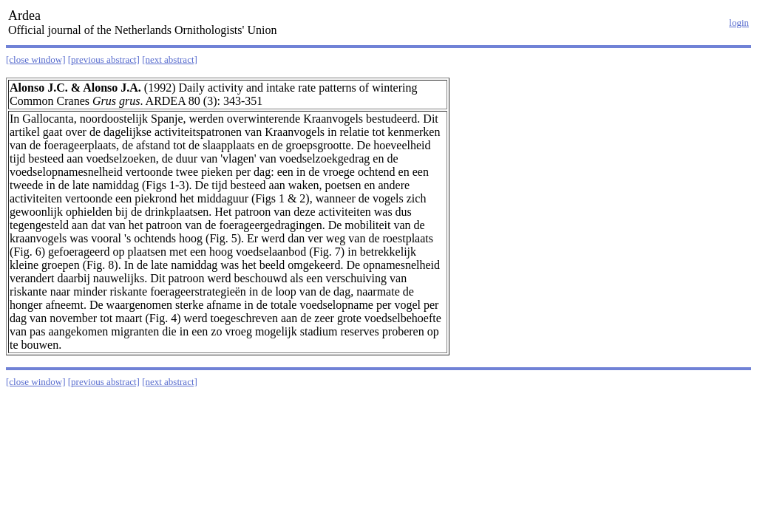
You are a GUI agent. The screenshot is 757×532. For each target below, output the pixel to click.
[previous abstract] (104, 59)
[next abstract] (170, 59)
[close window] (36, 59)
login (739, 23)
